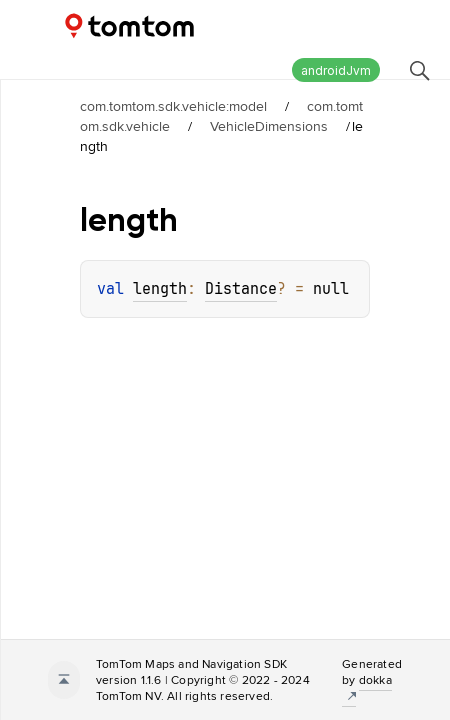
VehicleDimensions (269, 126)
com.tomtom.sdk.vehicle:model (173, 106)
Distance (241, 289)
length (160, 289)
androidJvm (336, 70)
